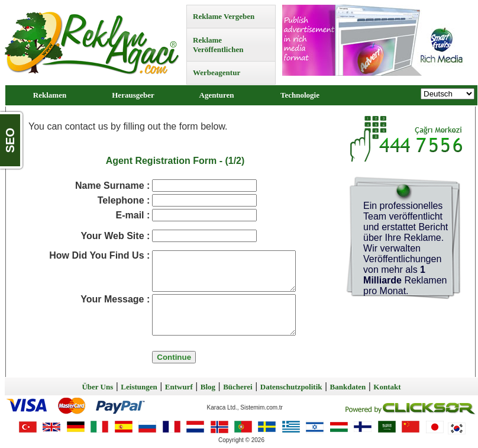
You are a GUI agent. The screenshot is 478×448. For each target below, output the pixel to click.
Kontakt (387, 387)
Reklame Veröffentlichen (218, 45)
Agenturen (217, 95)
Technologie (300, 95)
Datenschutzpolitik (291, 387)
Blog (208, 387)
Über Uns (97, 387)
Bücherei (238, 387)
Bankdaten (348, 387)
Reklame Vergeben (224, 16)
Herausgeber (133, 95)
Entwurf (179, 387)
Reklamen (50, 95)
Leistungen (139, 387)
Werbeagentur (217, 72)
